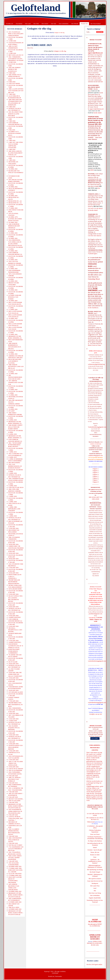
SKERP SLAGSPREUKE (96, 925)
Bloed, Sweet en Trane (94, 345)
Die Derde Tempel (95, 872)
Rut (95, 891)
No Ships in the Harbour (95, 841)
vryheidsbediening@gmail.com (97, 661)
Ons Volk (36, 24)
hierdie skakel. (97, 78)
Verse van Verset (95, 834)
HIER (100, 137)
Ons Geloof (45, 24)
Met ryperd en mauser (95, 879)
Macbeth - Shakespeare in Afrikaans (95, 875)
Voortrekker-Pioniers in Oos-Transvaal (95, 901)
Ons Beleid (19, 24)
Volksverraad (91, 822)
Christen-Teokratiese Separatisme (95, 831)
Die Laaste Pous (95, 886)
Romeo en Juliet (95, 855)
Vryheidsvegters (93, 254)
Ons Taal (53, 24)
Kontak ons (51, 976)
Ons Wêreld (75, 24)
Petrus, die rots (95, 852)
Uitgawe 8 (96, 482)
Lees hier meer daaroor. (95, 236)
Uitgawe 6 (96, 478)
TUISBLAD (10, 24)
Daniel (95, 847)
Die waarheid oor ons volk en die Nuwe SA (95, 819)
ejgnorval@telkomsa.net (95, 53)
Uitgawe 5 (96, 476)
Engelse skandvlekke (95, 898)
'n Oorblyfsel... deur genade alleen (95, 827)
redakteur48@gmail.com (96, 455)
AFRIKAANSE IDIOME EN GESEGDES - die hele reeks (95, 943)
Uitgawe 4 (96, 474)
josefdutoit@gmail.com (95, 614)
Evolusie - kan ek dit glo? (95, 850)
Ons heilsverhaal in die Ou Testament (95, 844)
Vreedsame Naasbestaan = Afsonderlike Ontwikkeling (95, 838)
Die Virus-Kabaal (96, 24)
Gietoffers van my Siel (96, 714)
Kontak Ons (84, 24)
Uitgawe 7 (96, 480)
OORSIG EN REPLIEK (96, 461)
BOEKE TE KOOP (96, 726)
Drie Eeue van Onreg (95, 893)
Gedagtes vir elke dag (59, 33)
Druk (29, 48)
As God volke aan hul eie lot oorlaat (95, 814)
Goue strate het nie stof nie (95, 881)
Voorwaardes (58, 976)
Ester (95, 857)
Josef (95, 888)
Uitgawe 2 (96, 471)
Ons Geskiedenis (64, 24)
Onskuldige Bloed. (94, 279)
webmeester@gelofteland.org (96, 364)
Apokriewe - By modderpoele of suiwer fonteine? (95, 861)
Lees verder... (95, 738)
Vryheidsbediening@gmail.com (97, 427)
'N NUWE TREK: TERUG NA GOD (96, 619)
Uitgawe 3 (96, 472)
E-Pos (32, 48)
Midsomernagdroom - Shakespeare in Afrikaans (95, 866)
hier (102, 82)
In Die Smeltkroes (93, 308)
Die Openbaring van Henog (95, 870)
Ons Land (28, 24)
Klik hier (89, 781)
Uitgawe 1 (96, 469)
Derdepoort (95, 883)
